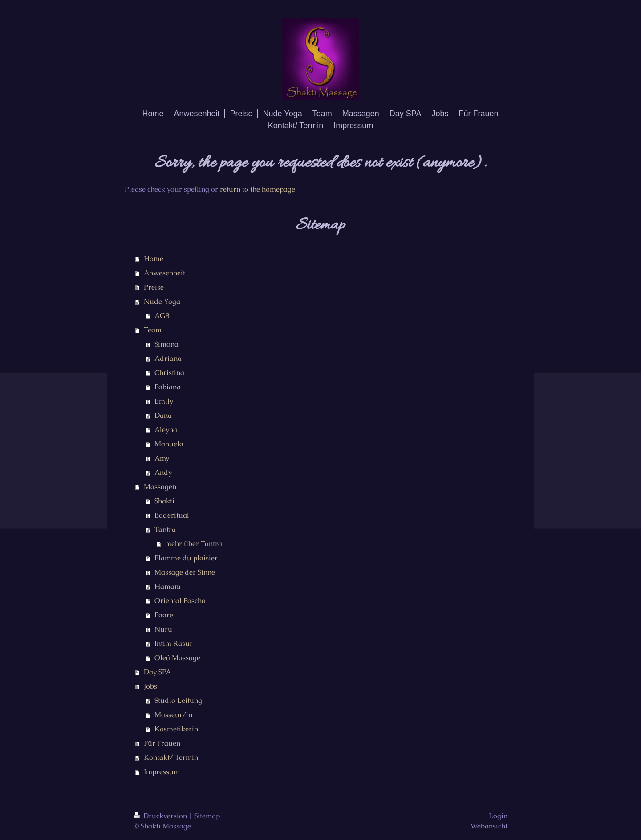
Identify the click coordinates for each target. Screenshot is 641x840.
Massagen (160, 487)
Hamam (168, 586)
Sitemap (207, 816)
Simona (166, 344)
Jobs (150, 686)
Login (498, 816)
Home (154, 259)
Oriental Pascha (180, 601)
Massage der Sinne (185, 572)
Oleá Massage (177, 658)
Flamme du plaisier (186, 558)
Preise (154, 287)
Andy (163, 472)
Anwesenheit (164, 273)
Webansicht (489, 826)
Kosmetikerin (176, 729)
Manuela (169, 444)
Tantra (165, 529)
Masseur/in (173, 715)
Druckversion (161, 816)
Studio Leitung (178, 700)
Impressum (162, 772)
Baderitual (172, 515)
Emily (164, 401)
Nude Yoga (162, 301)
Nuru (163, 629)
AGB (162, 316)
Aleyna (166, 430)
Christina (169, 373)
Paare (164, 615)
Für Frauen (162, 743)
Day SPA (157, 672)
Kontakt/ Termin (171, 757)
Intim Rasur (174, 643)
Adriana (168, 358)
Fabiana (168, 387)
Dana (163, 415)
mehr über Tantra (194, 544)
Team (153, 330)
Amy (162, 458)
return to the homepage (258, 189)
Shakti (164, 501)
